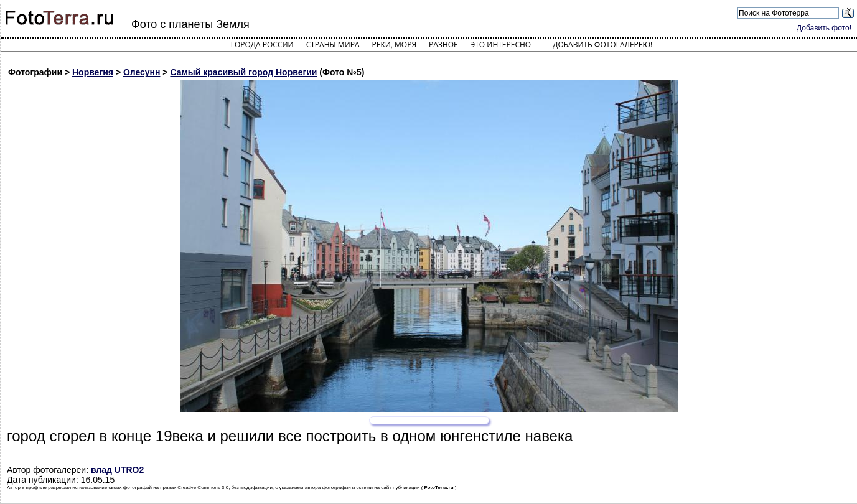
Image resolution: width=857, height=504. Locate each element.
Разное (443, 44)
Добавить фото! (824, 28)
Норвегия (93, 72)
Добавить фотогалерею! (602, 44)
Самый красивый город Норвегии (243, 72)
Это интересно (501, 44)
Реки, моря (394, 44)
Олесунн (142, 72)
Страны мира (333, 44)
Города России (262, 44)
